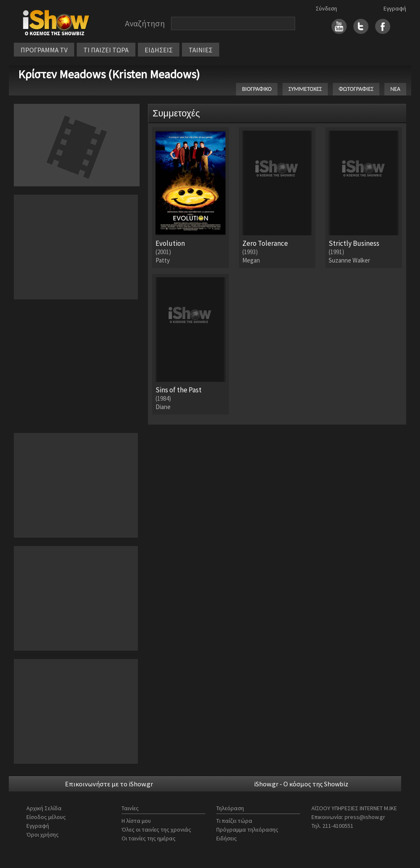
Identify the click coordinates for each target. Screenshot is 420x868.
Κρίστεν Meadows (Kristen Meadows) (109, 74)
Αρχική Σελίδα (44, 808)
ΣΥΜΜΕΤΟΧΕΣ (305, 89)
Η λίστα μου (136, 821)
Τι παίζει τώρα (234, 821)
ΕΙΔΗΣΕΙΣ (159, 50)
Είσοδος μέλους (46, 817)
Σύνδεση (326, 8)
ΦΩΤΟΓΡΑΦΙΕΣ (356, 89)
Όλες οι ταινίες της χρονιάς (156, 829)
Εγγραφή (395, 8)
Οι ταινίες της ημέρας (149, 838)
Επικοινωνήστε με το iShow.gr (109, 784)
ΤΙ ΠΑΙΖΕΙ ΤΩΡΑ (106, 50)
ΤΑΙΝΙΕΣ (201, 50)
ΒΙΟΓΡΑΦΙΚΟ (257, 89)
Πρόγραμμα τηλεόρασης (247, 829)
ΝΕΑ (395, 89)
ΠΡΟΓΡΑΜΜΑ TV (44, 50)
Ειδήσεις (227, 838)
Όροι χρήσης (43, 835)
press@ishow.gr (365, 817)
